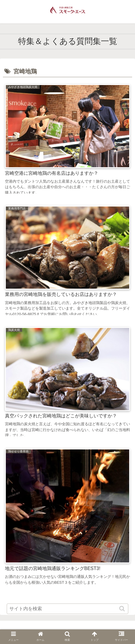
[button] (123, 609)
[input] (67, 609)
